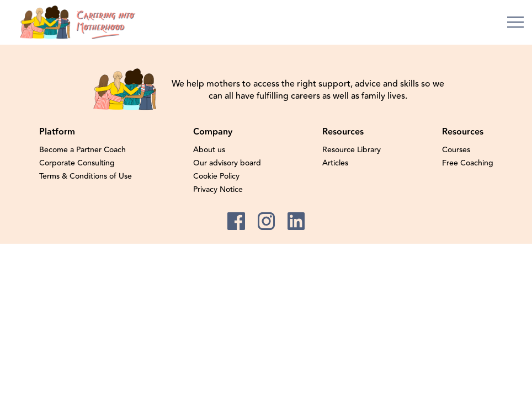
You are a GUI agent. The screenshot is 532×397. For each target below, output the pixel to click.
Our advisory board (227, 163)
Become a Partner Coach (83, 150)
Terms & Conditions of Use (86, 176)
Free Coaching (468, 163)
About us (209, 150)
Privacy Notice (218, 190)
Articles (335, 163)
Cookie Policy (216, 176)
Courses (456, 150)
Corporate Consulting (77, 163)
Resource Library (352, 150)
